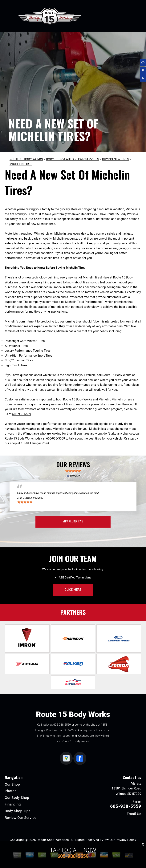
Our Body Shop (17, 798)
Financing (13, 804)
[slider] (73, 471)
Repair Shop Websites (53, 840)
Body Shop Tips (18, 811)
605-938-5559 (31, 219)
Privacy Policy (126, 840)
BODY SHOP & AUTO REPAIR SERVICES (72, 159)
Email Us (134, 814)
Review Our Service (21, 818)
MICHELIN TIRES (21, 164)
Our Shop (12, 784)
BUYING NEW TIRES (116, 159)
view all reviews (73, 521)
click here (73, 590)
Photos (11, 791)
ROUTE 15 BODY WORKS (26, 159)
